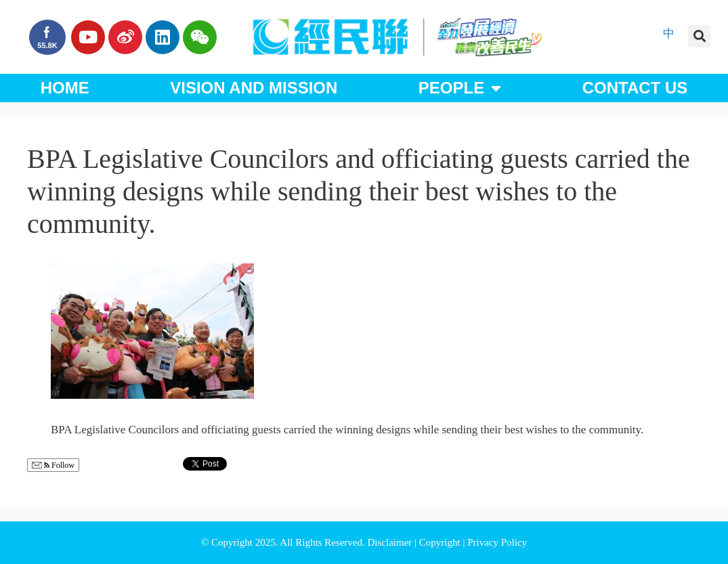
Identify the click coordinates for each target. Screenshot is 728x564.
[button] (699, 36)
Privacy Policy (497, 542)
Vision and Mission (254, 88)
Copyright (441, 542)
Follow (53, 465)
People (460, 88)
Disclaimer (391, 542)
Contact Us (635, 88)
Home (65, 88)
